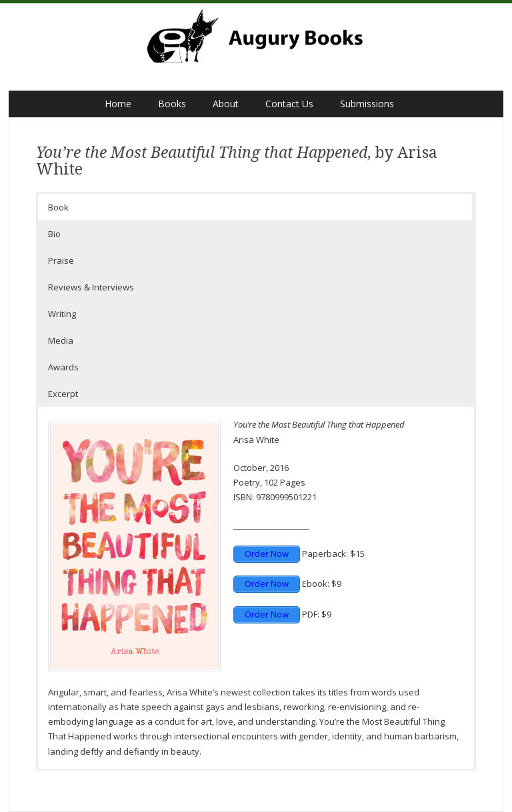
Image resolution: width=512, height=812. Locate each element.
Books (172, 104)
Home (118, 104)
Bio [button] (54, 234)
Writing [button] (62, 314)
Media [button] (61, 340)
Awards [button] (63, 367)
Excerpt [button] (63, 394)
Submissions (367, 104)
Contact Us (289, 104)
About (226, 104)
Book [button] (58, 207)
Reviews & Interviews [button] (91, 287)
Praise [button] (61, 260)
